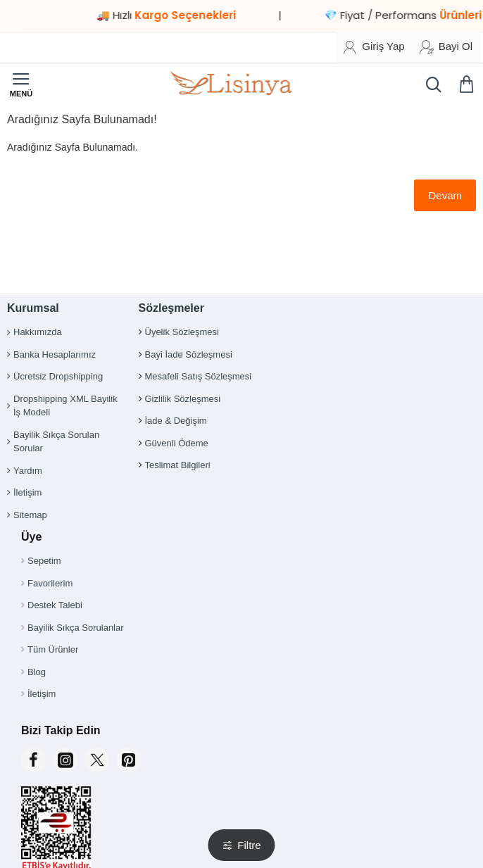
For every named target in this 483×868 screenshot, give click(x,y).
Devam (445, 195)
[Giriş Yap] (374, 47)
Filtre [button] (249, 845)
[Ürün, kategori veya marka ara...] (430, 84)
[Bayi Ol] (446, 47)
